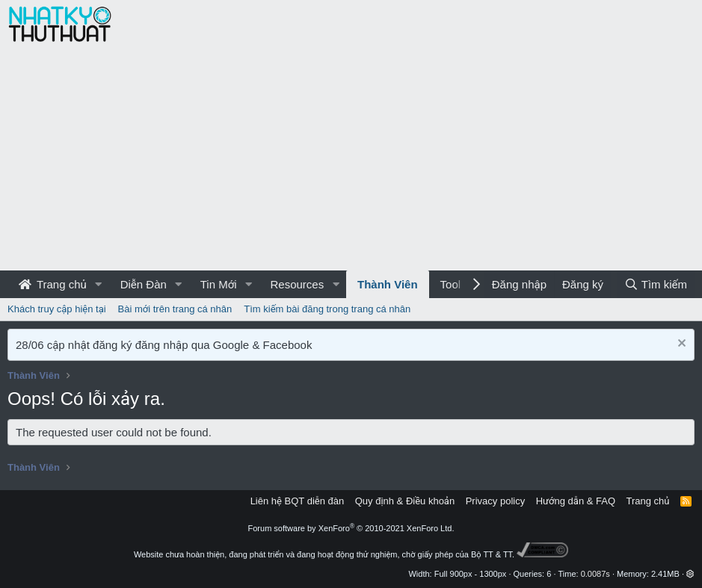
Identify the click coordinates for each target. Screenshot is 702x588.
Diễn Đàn (144, 284)
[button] (99, 284)
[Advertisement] (351, 158)
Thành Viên (388, 284)
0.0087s (595, 574)
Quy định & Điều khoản (405, 501)
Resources (297, 284)
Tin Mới (219, 284)
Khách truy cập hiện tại (57, 309)
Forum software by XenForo (351, 528)
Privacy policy (495, 501)
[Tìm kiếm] (656, 284)
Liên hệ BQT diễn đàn (298, 501)
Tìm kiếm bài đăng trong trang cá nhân (327, 309)
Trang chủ (53, 284)
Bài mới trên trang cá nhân (175, 309)
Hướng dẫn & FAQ (576, 501)
